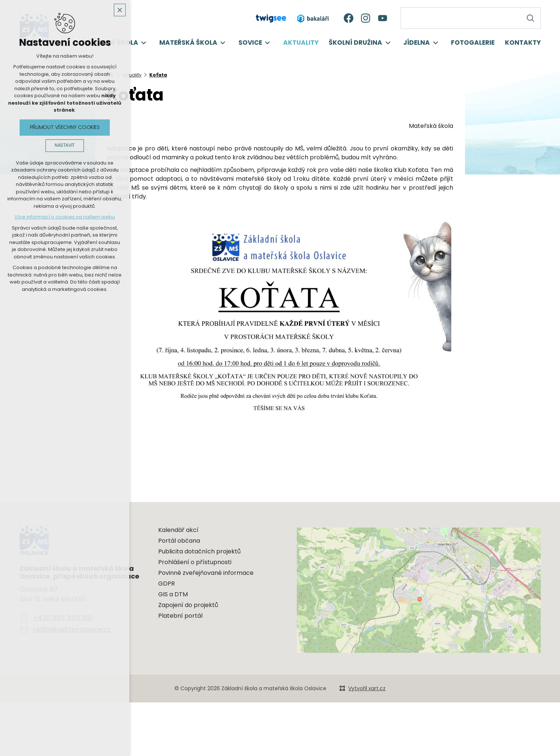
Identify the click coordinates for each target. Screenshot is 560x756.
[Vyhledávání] (530, 18)
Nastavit (65, 145)
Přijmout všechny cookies (65, 127)
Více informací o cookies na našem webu (65, 217)
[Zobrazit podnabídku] (144, 43)
